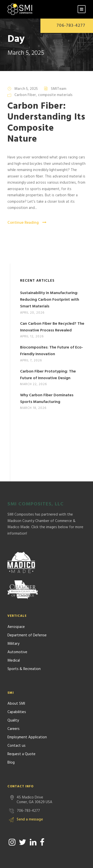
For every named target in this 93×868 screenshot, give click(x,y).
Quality (13, 695)
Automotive (17, 627)
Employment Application (27, 712)
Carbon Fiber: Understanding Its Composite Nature (46, 123)
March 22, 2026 (33, 384)
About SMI (16, 678)
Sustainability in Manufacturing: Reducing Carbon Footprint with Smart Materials (50, 300)
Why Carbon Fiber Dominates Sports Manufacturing (47, 399)
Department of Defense (27, 610)
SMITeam (59, 89)
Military (13, 619)
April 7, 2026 (31, 360)
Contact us (16, 720)
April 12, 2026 (32, 336)
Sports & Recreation (24, 644)
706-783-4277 (71, 26)
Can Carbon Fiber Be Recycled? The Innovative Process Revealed (52, 327)
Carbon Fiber (25, 95)
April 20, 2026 (32, 313)
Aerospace (16, 602)
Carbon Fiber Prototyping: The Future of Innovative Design (48, 375)
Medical (14, 635)
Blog (11, 737)
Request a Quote (21, 729)
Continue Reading (27, 223)
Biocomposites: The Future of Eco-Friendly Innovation (52, 351)
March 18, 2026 (33, 408)
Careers (14, 704)
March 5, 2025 (26, 89)
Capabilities (17, 687)
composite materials (55, 95)
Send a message (30, 794)
